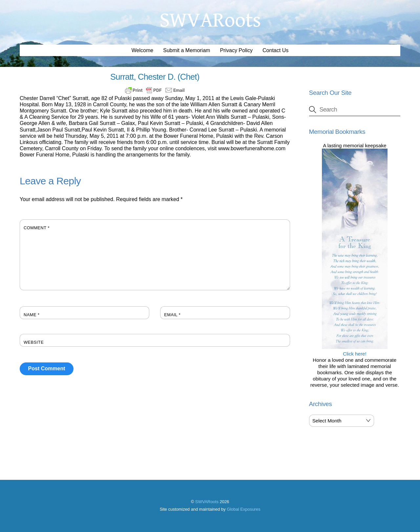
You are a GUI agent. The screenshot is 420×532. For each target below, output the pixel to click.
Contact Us (275, 50)
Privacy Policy (236, 50)
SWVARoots (207, 502)
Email (172, 315)
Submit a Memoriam (187, 50)
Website (34, 342)
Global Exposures (243, 509)
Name (32, 315)
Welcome (142, 50)
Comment (37, 228)
